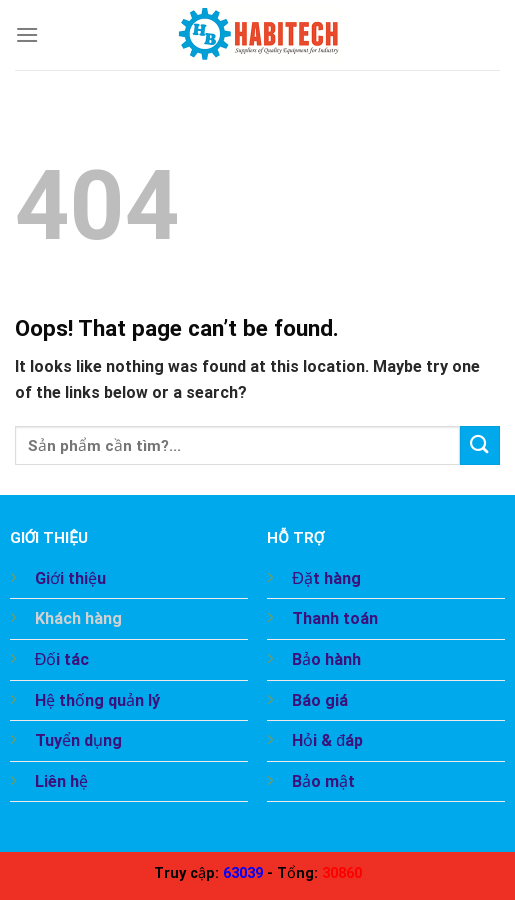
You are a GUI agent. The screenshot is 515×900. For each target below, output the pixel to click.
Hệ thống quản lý (97, 700)
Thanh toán (335, 618)
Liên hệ (61, 781)
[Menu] (27, 34)
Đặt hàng (326, 578)
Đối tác (62, 659)
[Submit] (480, 445)
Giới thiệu (70, 578)
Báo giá (320, 700)
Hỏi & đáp (327, 740)
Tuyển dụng (78, 740)
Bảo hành (326, 659)
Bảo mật (323, 781)
